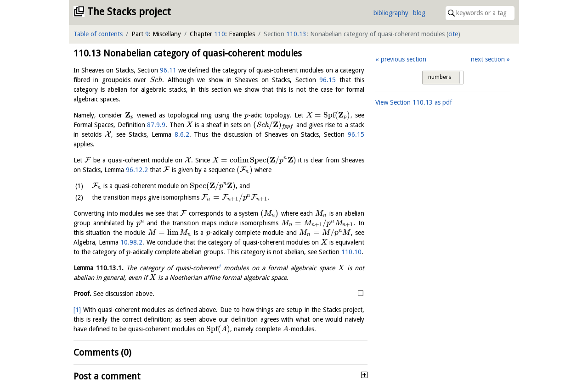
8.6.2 (182, 134)
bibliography (391, 13)
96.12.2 (137, 170)
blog (419, 13)
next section (488, 59)
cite (453, 34)
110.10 (351, 252)
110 (220, 34)
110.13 (296, 34)
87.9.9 (156, 125)
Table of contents (98, 34)
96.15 (328, 80)
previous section (404, 59)
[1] (77, 310)
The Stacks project (129, 12)
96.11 (168, 70)
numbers (440, 77)
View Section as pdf (414, 102)
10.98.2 (131, 242)
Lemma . (99, 268)
